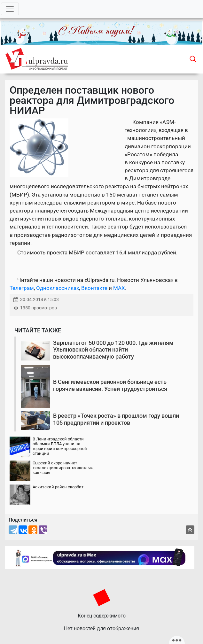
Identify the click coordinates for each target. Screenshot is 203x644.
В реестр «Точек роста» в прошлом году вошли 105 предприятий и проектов (116, 419)
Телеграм (22, 288)
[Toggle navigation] (10, 9)
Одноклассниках (58, 288)
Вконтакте (94, 288)
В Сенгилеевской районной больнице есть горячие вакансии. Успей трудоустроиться (110, 385)
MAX (119, 288)
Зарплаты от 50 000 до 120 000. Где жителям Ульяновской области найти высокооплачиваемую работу (113, 350)
